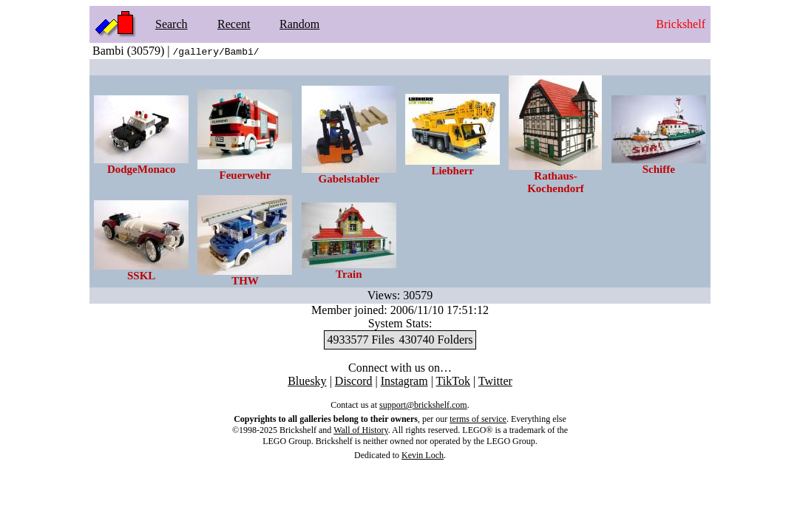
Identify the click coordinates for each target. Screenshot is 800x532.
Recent (234, 24)
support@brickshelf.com (423, 405)
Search (172, 24)
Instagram (404, 381)
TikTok (453, 381)
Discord (354, 381)
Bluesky (307, 381)
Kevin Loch (423, 455)
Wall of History (361, 430)
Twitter (495, 381)
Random (299, 24)
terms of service (478, 419)
